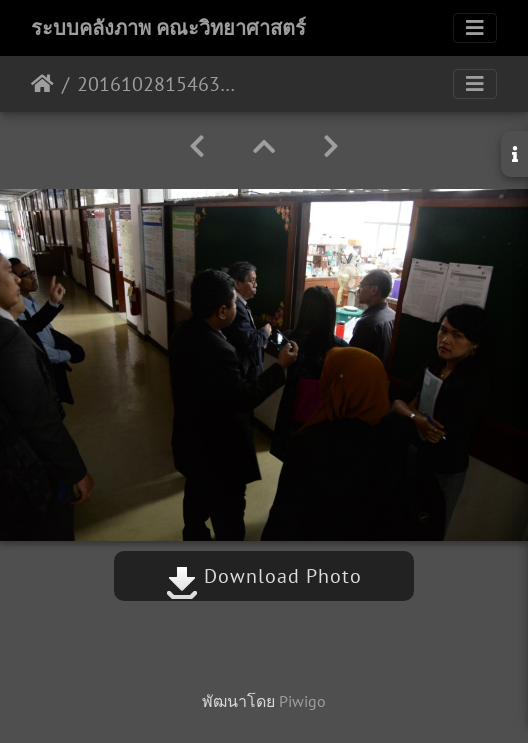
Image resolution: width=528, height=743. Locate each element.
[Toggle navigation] (475, 28)
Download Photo (264, 576)
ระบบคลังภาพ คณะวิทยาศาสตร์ (168, 28)
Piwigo (302, 701)
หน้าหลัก (42, 84)
